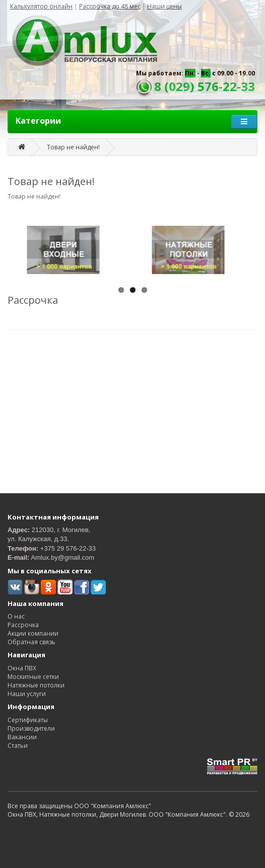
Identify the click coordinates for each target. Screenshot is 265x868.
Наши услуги (27, 694)
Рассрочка (23, 625)
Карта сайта (25, 754)
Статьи (18, 746)
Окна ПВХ (22, 668)
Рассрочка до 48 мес (110, 6)
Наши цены (164, 6)
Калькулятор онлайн (41, 6)
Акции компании (33, 633)
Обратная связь (31, 642)
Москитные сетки (33, 677)
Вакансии (22, 737)
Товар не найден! (73, 147)
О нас (16, 616)
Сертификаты (28, 720)
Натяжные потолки (36, 685)
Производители (31, 728)
